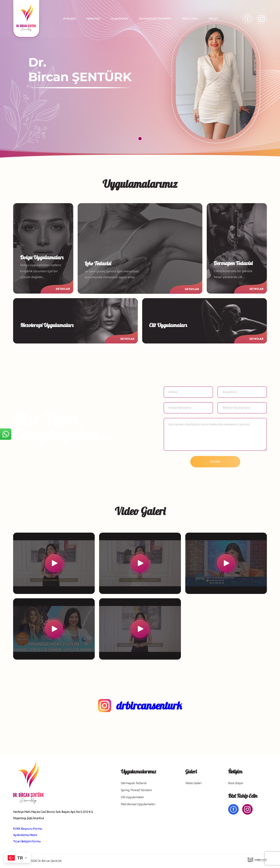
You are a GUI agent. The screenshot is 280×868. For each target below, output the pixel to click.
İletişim (214, 18)
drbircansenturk (149, 706)
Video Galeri (190, 18)
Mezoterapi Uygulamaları (138, 804)
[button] (140, 139)
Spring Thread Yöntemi (136, 790)
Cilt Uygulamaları (132, 797)
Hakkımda (93, 18)
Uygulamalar (119, 18)
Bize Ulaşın (236, 783)
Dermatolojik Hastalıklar (155, 18)
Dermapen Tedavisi (134, 783)
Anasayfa (70, 18)
